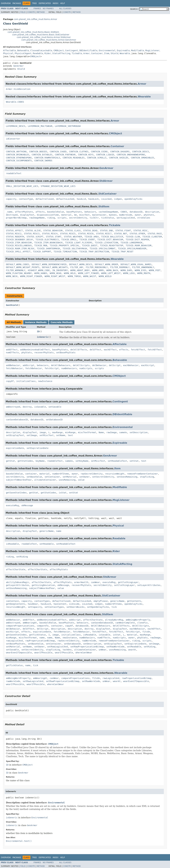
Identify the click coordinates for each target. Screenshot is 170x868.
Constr (31, 12)
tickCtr (94, 218)
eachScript (148, 365)
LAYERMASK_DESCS (16, 126)
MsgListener (153, 50)
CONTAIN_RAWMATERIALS (47, 158)
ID (38, 331)
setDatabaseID (54, 420)
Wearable (125, 53)
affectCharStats (37, 569)
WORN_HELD (70, 273)
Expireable (123, 50)
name (59, 531)
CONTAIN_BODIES (38, 152)
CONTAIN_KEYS (86, 155)
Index (56, 3)
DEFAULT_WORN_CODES (18, 264)
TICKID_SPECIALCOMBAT (103, 249)
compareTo (43, 626)
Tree (34, 3)
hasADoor (33, 604)
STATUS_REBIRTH (15, 237)
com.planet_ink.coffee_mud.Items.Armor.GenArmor (49, 40)
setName (61, 435)
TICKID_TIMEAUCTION (65, 252)
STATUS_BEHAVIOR (53, 231)
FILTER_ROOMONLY (120, 267)
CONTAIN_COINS (99, 152)
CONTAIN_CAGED (58, 152)
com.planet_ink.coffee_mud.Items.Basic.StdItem (33, 32)
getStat (10, 461)
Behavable (23, 50)
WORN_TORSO (74, 276)
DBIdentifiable (88, 50)
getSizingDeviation (43, 585)
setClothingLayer (124, 585)
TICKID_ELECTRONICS (47, 240)
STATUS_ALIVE (33, 231)
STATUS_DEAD (90, 231)
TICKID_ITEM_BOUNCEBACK (48, 243)
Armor (87, 53)
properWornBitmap (16, 218)
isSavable (40, 407)
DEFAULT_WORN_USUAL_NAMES (136, 264)
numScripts (86, 368)
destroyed (12, 215)
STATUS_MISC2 (14, 234)
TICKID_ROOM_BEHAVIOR (139, 245)
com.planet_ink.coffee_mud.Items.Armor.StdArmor (44, 37)
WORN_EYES (141, 270)
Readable (38, 53)
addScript (29, 365)
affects (40, 212)
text (70, 435)
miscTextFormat (87, 432)
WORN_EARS (126, 270)
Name (101, 432)
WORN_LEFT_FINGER (88, 273)
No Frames (48, 9)
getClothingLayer (128, 582)
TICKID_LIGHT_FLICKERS (79, 243)
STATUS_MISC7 (104, 234)
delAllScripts (81, 365)
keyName (40, 461)
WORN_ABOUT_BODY (80, 270)
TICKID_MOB (41, 245)
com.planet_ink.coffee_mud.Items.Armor (35, 19)
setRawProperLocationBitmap (87, 647)
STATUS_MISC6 (86, 234)
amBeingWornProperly (138, 620)
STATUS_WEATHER (73, 237)
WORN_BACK (112, 270)
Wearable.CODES (15, 102)
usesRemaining (67, 480)
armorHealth (81, 582)
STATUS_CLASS (73, 231)
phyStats (149, 215)
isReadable (12, 544)
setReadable (47, 544)
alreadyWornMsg (114, 620)
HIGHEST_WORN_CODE (39, 270)
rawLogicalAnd (14, 641)
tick (114, 607)
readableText (14, 173)
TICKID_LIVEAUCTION (106, 243)
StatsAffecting (61, 53)
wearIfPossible (43, 653)
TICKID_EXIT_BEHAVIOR (110, 240)
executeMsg (12, 505)
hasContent (60, 604)
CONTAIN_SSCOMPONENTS (19, 161)
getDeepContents (16, 604)
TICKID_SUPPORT (42, 252)
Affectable (9, 50)
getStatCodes (25, 461)
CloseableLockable (41, 50)
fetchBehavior (14, 368)
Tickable (77, 53)
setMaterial (70, 477)
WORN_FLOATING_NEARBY (19, 273)
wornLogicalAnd (126, 218)
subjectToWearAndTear (19, 480)
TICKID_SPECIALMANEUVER (132, 249)
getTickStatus (38, 635)
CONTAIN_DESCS (141, 152)
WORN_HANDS (41, 273)
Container (97, 53)
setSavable (55, 407)
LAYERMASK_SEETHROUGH (68, 126)
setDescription (139, 432)
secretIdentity (78, 218)
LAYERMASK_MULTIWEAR (40, 126)
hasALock (94, 199)
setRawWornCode (115, 647)
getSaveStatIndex (16, 493)
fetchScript (52, 368)
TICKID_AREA (92, 237)
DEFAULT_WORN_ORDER (106, 264)
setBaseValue (34, 477)
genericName (47, 531)
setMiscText (47, 435)
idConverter (13, 139)
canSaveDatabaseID (17, 420)
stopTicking (147, 477)
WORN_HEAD (56, 273)
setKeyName (82, 461)
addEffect (12, 350)
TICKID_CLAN (133, 237)
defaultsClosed (45, 199)
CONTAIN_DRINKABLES (18, 155)
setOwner (84, 477)
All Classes (65, 9)
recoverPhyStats (44, 353)
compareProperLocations (20, 626)
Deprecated (45, 3)
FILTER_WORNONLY (16, 270)
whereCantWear (84, 653)
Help (63, 3)
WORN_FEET (155, 270)
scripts (62, 218)
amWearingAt (30, 623)
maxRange (57, 432)
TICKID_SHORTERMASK (48, 249)
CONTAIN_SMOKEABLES (143, 158)
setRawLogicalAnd (58, 647)
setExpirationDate (37, 448)
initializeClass (26, 381)
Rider (48, 53)
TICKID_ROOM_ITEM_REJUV (20, 249)
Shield (114, 53)
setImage (32, 435)
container (31, 474)
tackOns (67, 650)
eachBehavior (131, 365)
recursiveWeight (115, 474)
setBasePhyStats (66, 353)
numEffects (12, 353)
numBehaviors (69, 368)
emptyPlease (101, 601)
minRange (70, 432)
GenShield (12, 305)
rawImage (112, 432)
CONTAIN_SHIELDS (119, 158)
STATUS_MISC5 (68, 234)
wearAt (132, 650)
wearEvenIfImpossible (19, 653)
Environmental (107, 50)
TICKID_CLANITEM (152, 237)
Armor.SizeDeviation (18, 89)
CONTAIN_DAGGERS (120, 152)
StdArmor (106, 181)
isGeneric (43, 337)
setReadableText (117, 461)
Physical (8, 53)
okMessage (27, 505)
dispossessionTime (48, 215)
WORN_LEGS (129, 273)
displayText (27, 215)
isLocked (106, 199)
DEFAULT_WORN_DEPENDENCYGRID (49, 264)
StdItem (104, 207)
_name (9, 212)
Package (17, 3)
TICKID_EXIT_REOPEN (137, 240)
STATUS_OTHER (137, 234)
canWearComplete (125, 623)
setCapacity (35, 607)
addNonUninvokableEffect (35, 350)
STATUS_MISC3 (32, 234)
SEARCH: (134, 9)
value (81, 480)
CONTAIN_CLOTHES (79, 152)
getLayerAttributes (18, 585)
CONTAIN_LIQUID (105, 155)
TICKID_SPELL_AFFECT (18, 252)
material (66, 215)
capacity (11, 199)
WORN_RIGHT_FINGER (31, 276)
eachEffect (110, 350)
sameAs (123, 432)
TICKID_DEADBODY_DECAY (19, 240)
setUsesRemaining (127, 477)
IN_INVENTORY (60, 270)
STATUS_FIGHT (123, 231)
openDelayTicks (133, 199)
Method (41, 12)
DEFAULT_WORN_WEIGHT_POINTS (23, 267)
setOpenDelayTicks (98, 607)
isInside (74, 604)
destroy (27, 407)
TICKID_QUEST (90, 245)
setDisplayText (15, 435)
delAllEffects (79, 350)
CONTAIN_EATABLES (42, 155)
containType (26, 199)
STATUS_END (106, 231)
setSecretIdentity (103, 477)
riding (51, 218)
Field (23, 12)
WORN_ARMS (98, 270)
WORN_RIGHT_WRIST (55, 276)
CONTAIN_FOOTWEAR (65, 155)
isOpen (118, 199)
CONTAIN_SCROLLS (97, 158)
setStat (134, 461)
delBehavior (99, 365)
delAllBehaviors (61, 365)
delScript (115, 365)
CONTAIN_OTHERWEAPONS (19, 158)
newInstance (45, 381)
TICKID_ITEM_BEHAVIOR (19, 243)
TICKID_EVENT (87, 240)
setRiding (22, 557)
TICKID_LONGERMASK (131, 243)
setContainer (52, 477)
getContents (134, 601)
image (43, 432)
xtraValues (144, 218)
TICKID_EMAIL (69, 240)
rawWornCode (89, 641)
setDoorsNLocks (75, 607)
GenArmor (18, 66)
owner (138, 215)
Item (107, 53)
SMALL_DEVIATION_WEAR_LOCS (22, 186)
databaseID (136, 212)
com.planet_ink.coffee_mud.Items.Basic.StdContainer (41, 35)
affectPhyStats (24, 212)
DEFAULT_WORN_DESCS (81, 264)
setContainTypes (54, 607)
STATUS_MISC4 (50, 234)
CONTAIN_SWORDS (43, 161)
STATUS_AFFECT (14, 231)
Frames (37, 9)
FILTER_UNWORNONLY (143, 267)
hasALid (81, 199)
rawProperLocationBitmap (40, 641)
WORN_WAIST (90, 276)
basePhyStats (74, 212)
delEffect (95, 350)
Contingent (72, 50)
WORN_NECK (12, 276)
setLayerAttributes (149, 585)
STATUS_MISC (141, 231)
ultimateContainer (45, 480)
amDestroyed (13, 407)
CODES (124, 212)
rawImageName (37, 218)
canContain (12, 601)
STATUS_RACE (155, 234)
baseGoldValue (56, 212)
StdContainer (107, 194)
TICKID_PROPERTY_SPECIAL (65, 245)
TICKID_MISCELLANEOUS (19, 245)
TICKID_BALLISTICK (112, 237)
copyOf (10, 381)
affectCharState (16, 569)
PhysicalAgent (23, 53)
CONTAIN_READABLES (74, 158)
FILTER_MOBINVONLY (97, 267)
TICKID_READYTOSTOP (112, 245)
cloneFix (142, 623)
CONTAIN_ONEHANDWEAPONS (131, 155)
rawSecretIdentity (92, 474)
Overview (6, 3)
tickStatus (108, 218)
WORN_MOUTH (144, 273)
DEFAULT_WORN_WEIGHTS (55, 267)
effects (124, 350)
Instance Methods (36, 322)
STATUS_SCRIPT (35, 237)
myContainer (99, 215)
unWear (103, 650)
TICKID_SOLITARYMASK (75, 249)
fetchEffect (138, 350)
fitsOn (146, 632)
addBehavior (13, 365)
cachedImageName (108, 212)
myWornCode (126, 215)
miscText (84, 215)
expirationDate (15, 448)
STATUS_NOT (121, 234)
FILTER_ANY (77, 267)
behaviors (90, 212)
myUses (113, 215)
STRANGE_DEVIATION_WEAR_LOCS (58, 186)
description (152, 212)
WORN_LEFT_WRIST (111, 273)
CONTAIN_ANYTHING (16, 152)
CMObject (59, 50)
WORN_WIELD (105, 276)
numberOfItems (61, 474)
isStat (63, 493)
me (76, 215)
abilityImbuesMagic (18, 582)
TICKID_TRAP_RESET (122, 252)
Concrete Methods (62, 322)
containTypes (42, 601)
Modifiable (137, 50)
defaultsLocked (65, 199)
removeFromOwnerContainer (142, 474)
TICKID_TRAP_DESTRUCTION (94, 252)
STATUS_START (54, 237)
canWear (95, 582)
